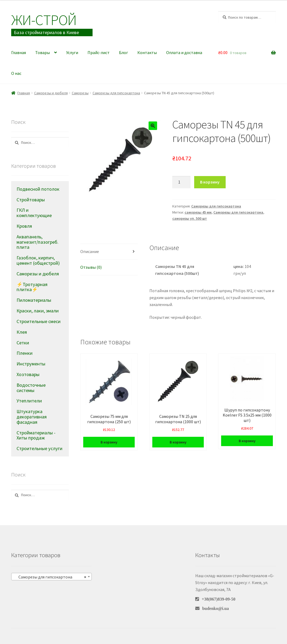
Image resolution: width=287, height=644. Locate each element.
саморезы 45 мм (198, 212)
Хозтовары (28, 374)
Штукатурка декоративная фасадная (32, 417)
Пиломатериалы (34, 300)
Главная (19, 52)
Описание (90, 251)
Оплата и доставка (184, 52)
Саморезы (80, 93)
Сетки (23, 343)
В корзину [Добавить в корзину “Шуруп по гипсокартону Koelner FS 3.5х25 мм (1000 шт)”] (247, 441)
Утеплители (29, 401)
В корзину (210, 182)
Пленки (25, 353)
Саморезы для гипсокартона (116, 93)
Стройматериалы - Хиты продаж (36, 435)
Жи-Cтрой (44, 20)
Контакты (147, 52)
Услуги (72, 52)
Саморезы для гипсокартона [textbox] (50, 577)
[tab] (109, 252)
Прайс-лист (99, 52)
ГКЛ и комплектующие (34, 213)
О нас (16, 73)
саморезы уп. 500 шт (190, 218)
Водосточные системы (31, 388)
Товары (43, 52)
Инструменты (31, 364)
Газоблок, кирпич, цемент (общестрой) (38, 260)
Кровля (24, 226)
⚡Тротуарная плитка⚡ (32, 287)
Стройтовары (31, 200)
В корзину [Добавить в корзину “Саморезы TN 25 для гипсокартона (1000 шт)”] (178, 442)
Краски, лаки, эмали (38, 311)
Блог (123, 52)
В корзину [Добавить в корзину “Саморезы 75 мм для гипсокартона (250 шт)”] (109, 442)
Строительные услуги (39, 448)
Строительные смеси (39, 321)
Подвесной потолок (38, 189)
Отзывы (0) (91, 267)
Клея (22, 332)
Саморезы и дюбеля (51, 93)
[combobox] (51, 577)
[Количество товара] (181, 182)
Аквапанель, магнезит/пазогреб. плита (37, 242)
